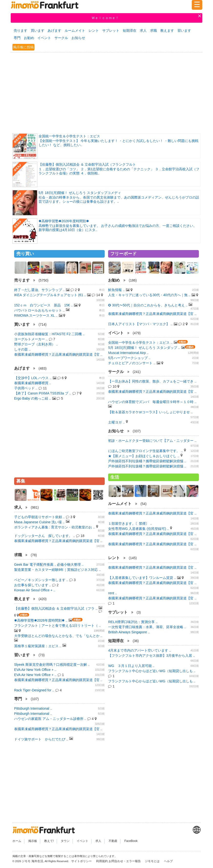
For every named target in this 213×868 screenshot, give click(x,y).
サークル (61, 38)
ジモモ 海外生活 (32, 861)
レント (94, 30)
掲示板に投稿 (23, 47)
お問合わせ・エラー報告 (125, 861)
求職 (153, 30)
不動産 (113, 841)
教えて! (49, 841)
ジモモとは (153, 861)
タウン (65, 841)
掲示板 (33, 841)
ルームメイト (75, 30)
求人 (143, 30)
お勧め (29, 38)
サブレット (111, 30)
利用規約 (102, 861)
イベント (44, 38)
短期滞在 (130, 30)
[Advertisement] (107, 92)
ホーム (17, 841)
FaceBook (131, 841)
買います (38, 30)
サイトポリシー (82, 861)
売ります (20, 30)
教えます (167, 30)
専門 (17, 38)
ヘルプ (168, 861)
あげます (54, 30)
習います (184, 30)
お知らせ (78, 38)
